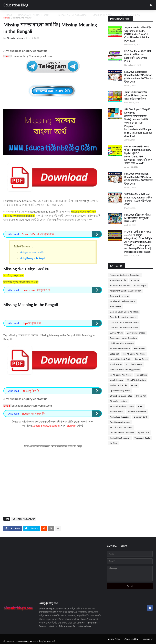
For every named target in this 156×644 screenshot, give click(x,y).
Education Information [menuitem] (72, 15)
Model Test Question (136, 380)
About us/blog (131, 639)
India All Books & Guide (120, 359)
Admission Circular (118, 280)
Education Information (120, 349)
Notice (134, 385)
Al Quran (135, 280)
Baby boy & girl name (119, 296)
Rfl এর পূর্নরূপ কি (30, 391)
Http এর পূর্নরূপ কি (31, 323)
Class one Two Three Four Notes (124, 328)
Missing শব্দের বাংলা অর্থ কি (32, 252)
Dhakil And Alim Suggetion (122, 343)
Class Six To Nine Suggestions (123, 317)
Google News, (40, 425)
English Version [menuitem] (130, 15)
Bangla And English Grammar (123, 301)
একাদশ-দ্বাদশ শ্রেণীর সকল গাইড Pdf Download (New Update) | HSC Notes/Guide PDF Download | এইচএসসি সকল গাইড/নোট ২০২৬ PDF (138, 155)
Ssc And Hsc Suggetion (120, 438)
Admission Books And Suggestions (125, 275)
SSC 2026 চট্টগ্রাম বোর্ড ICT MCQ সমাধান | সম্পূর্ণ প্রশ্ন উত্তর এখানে (138, 218)
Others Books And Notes (121, 396)
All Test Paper (140, 285)
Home (6, 18)
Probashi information (137, 412)
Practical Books (116, 412)
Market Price (141, 375)
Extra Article (139, 349)
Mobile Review (116, 380)
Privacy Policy (114, 639)
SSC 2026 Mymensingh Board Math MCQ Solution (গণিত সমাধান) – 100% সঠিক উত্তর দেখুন (138, 179)
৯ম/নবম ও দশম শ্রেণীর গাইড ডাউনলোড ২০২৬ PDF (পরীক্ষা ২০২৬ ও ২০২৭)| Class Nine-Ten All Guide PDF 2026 (138, 34)
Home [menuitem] (10, 15)
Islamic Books (116, 364)
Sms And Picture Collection (122, 433)
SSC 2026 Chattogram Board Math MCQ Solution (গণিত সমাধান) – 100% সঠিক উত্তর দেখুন (138, 77)
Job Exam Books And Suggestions (125, 370)
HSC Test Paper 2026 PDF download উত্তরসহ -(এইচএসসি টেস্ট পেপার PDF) (138, 56)
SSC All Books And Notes (121, 427)
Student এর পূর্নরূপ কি (33, 414)
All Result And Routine (120, 285)
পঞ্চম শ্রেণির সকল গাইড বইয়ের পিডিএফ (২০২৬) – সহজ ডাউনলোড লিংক (137, 96)
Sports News (144, 433)
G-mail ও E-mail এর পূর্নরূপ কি (38, 234)
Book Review (115, 306)
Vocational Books (142, 438)
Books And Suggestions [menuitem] (34, 15)
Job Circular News (134, 364)
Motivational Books (118, 385)
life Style (113, 443)
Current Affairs (116, 333)
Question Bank (141, 417)
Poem (140, 406)
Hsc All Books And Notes (134, 354)
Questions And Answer (21, 18)
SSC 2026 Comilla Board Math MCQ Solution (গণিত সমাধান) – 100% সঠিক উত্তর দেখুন (138, 199)
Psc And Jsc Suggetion (120, 417)
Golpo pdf (114, 354)
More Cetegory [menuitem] (102, 15)
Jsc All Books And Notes (120, 375)
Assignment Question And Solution (125, 291)
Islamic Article (141, 359)
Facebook (55, 425)
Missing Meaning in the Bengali (32, 258)
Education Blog (16, 5)
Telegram (71, 425)
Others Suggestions (118, 401)
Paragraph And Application (122, 406)
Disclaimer (148, 639)
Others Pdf (141, 396)
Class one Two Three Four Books (124, 322)
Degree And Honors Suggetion (123, 338)
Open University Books (120, 391)
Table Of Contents (22, 246)
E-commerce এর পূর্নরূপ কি (36, 290)
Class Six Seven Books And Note (124, 312)
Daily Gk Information (136, 333)
